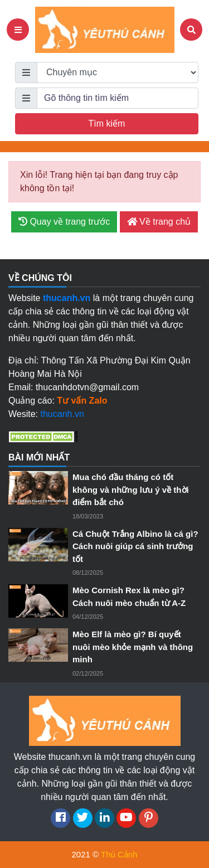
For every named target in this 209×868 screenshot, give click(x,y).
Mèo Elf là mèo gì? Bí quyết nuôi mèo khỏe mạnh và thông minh (133, 647)
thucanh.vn (62, 414)
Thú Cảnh (119, 854)
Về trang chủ (159, 222)
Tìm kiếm (107, 123)
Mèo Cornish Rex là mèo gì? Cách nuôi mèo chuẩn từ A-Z (129, 597)
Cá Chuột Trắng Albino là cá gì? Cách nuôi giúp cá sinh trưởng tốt (135, 546)
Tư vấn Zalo (82, 401)
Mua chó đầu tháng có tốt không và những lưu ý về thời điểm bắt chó (131, 489)
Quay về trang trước (64, 222)
